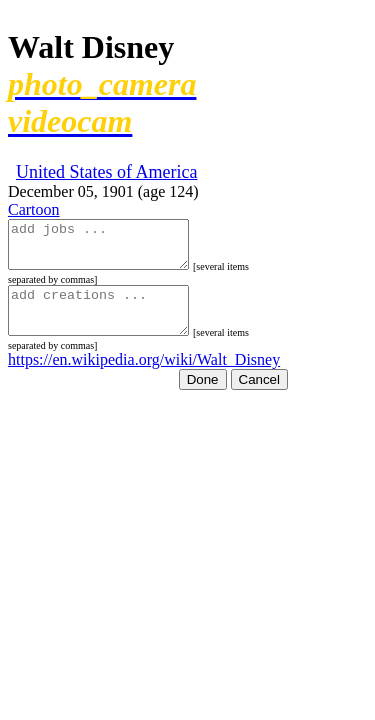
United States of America (106, 172)
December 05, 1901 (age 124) (103, 191)
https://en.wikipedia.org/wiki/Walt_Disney (144, 377)
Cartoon (34, 209)
